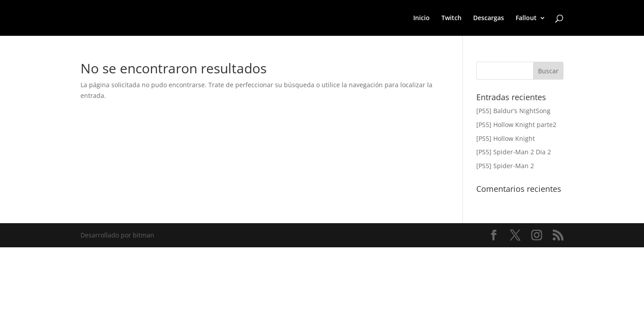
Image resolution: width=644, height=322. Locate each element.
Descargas (489, 18)
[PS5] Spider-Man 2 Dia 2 (514, 152)
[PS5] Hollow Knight (506, 138)
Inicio (422, 18)
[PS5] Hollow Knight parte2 (516, 125)
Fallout (526, 18)
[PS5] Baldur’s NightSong (513, 111)
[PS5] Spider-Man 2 (505, 166)
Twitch (451, 18)
